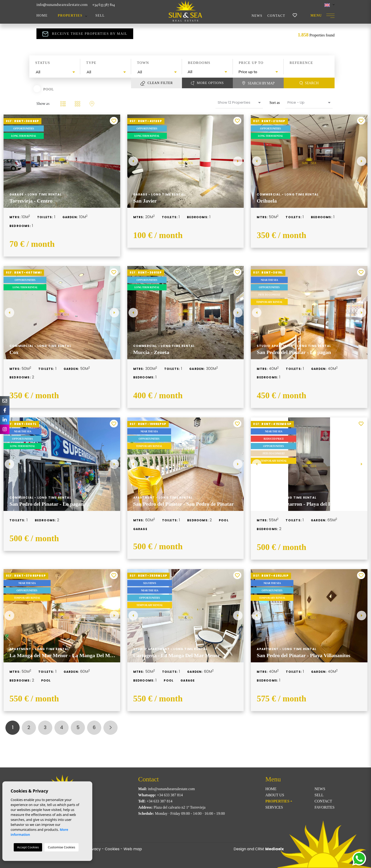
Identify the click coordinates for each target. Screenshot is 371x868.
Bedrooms (199, 63)
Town (143, 63)
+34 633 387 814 (104, 5)
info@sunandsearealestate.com (62, 5)
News (257, 16)
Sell (100, 15)
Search (309, 83)
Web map (133, 849)
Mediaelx (274, 849)
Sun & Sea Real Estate (185, 11)
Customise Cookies (61, 847)
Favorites (325, 807)
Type (91, 63)
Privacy (94, 849)
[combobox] (55, 72)
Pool (49, 89)
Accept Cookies (28, 847)
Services (274, 807)
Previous (133, 161)
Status (43, 63)
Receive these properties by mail (85, 34)
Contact (276, 16)
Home (42, 15)
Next (238, 161)
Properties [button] (70, 15)
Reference (301, 63)
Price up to (251, 63)
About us (275, 795)
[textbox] (56, 72)
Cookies (112, 849)
